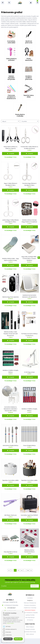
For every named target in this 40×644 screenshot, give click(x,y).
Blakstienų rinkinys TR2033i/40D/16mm (29, 551)
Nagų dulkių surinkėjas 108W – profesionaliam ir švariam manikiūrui (29, 259)
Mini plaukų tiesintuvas (11, 515)
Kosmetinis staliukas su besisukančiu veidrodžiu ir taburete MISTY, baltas (11, 409)
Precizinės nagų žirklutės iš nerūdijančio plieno (29, 184)
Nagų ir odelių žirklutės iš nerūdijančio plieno (11, 184)
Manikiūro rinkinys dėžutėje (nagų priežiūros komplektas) (29, 221)
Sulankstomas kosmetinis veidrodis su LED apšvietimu (29, 296)
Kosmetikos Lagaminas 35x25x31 (29, 515)
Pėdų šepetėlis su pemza (11, 552)
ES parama (30, 620)
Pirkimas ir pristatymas (30, 603)
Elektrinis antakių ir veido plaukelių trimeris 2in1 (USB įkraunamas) (11, 334)
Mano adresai (30, 634)
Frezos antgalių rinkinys (29, 445)
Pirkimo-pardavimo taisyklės (30, 613)
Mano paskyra (30, 627)
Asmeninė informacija (30, 632)
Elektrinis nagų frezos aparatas (11, 297)
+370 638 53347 (11, 608)
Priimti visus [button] (18, 639)
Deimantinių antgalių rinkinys (11, 445)
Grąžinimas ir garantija (30, 608)
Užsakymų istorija (30, 629)
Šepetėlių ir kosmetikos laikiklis (29, 480)
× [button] (23, 612)
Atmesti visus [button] (8, 639)
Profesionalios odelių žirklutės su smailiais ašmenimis (29, 148)
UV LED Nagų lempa (29, 372)
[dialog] (13, 626)
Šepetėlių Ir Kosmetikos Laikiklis (11, 480)
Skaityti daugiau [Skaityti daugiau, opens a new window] (10, 623)
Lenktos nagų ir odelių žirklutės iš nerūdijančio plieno (11, 221)
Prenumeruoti (35, 586)
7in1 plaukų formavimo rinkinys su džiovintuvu (29, 335)
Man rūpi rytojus (30, 617)
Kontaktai (30, 598)
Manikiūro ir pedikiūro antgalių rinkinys (11, 371)
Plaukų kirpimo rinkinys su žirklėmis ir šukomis (11, 148)
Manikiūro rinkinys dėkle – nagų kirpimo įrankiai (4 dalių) (11, 259)
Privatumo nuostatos (30, 605)
